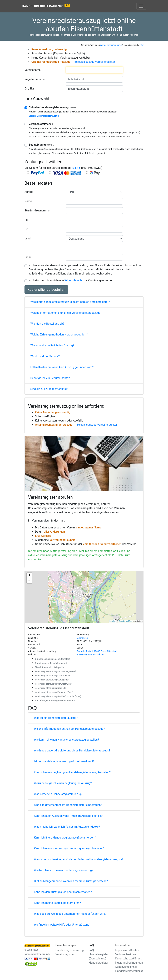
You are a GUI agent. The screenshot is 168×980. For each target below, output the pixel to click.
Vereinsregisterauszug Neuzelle (50, 688)
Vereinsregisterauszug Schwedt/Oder (53, 684)
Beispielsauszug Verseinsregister (95, 62)
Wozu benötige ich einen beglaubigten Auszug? (63, 783)
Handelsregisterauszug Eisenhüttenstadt (55, 700)
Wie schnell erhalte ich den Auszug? (52, 345)
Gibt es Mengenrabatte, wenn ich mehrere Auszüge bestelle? (71, 881)
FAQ (91, 950)
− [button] (29, 581)
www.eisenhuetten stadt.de (90, 654)
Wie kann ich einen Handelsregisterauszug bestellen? (66, 740)
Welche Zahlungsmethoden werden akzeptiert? (59, 335)
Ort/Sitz (29, 89)
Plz (26, 220)
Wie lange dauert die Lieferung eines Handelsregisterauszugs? (72, 751)
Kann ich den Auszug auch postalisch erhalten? (63, 892)
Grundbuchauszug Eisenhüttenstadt (53, 659)
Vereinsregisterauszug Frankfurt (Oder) (54, 692)
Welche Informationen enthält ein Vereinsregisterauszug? (65, 313)
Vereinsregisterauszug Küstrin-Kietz (52, 676)
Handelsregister (99, 963)
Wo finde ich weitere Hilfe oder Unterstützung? (62, 925)
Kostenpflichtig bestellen (46, 290)
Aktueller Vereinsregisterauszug (53, 107)
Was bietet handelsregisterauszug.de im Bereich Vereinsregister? (70, 302)
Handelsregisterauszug (46, 6)
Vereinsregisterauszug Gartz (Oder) (52, 680)
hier (142, 45)
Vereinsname (33, 70)
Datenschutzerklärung (129, 958)
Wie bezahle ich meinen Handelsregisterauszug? (64, 870)
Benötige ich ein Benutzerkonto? (50, 378)
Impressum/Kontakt (127, 950)
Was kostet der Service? (45, 356)
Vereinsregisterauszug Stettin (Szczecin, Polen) (58, 696)
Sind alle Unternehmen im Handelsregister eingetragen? (68, 805)
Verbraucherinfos (126, 954)
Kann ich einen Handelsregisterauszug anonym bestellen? (69, 848)
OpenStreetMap (125, 621)
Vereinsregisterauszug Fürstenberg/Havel (55, 671)
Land (28, 238)
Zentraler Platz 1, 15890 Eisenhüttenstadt (97, 651)
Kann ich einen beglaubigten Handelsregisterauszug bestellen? (72, 772)
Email (28, 257)
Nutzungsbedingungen (129, 963)
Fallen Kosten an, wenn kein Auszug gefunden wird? (62, 367)
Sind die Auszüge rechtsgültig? (49, 389)
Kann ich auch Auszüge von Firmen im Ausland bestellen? (69, 816)
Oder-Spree (82, 638)
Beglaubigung (41, 145)
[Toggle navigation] (141, 6)
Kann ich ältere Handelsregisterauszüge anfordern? (65, 838)
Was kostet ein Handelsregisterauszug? (58, 794)
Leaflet (112, 621)
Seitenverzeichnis (126, 967)
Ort (26, 229)
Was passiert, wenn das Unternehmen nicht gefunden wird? (70, 914)
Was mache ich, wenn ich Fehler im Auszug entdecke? (67, 827)
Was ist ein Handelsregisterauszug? (56, 718)
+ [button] (29, 575)
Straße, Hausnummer (37, 210)
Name (28, 201)
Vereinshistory (41, 124)
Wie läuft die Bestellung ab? (47, 324)
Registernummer (35, 79)
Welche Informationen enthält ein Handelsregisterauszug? (69, 729)
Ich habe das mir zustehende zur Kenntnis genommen (71, 280)
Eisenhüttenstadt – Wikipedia (49, 667)
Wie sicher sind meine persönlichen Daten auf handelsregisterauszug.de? (79, 859)
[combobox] (94, 70)
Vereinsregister (41, 521)
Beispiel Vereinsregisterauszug (44, 116)
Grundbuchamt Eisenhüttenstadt (51, 663)
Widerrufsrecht (74, 280)
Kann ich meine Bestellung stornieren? (57, 903)
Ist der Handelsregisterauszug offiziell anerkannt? (64, 761)
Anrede (29, 192)
